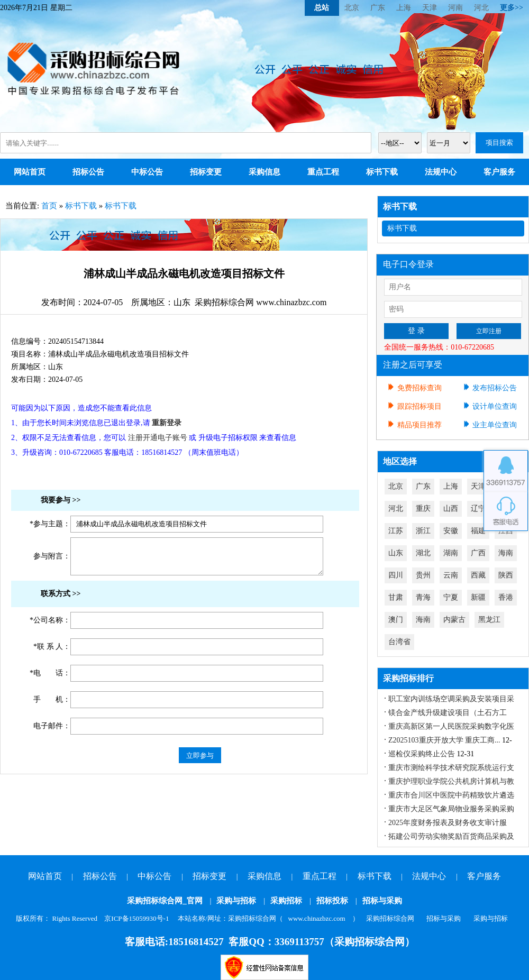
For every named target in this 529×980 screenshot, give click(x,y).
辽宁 (478, 509)
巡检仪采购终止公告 (422, 754)
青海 (423, 597)
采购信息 (264, 172)
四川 (396, 575)
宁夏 (451, 597)
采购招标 (286, 901)
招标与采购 (382, 901)
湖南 (451, 553)
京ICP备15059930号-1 (136, 918)
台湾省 (399, 642)
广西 (478, 553)
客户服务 (499, 172)
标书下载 (382, 172)
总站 (322, 8)
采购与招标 (236, 901)
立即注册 (489, 331)
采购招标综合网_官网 (165, 901)
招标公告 (88, 172)
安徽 (451, 531)
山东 (396, 553)
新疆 (478, 597)
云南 (451, 575)
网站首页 (30, 172)
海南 (506, 553)
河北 (481, 8)
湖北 (423, 553)
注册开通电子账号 (158, 438)
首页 (49, 206)
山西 (451, 509)
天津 (430, 8)
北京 (352, 8)
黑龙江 (489, 620)
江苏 (396, 531)
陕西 (506, 575)
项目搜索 (499, 143)
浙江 (423, 531)
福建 (478, 531)
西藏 (478, 575)
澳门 (396, 620)
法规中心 (441, 172)
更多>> (512, 8)
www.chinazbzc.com (317, 918)
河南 (455, 8)
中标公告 (147, 172)
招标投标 (332, 901)
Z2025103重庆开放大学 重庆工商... (444, 740)
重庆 (423, 509)
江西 (506, 531)
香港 (506, 597)
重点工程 (323, 172)
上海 (404, 8)
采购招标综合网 (390, 918)
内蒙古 (454, 620)
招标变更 (206, 172)
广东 (378, 8)
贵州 (423, 575)
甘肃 (396, 597)
